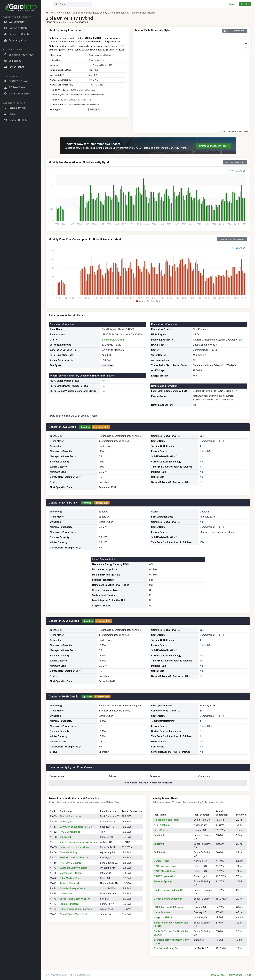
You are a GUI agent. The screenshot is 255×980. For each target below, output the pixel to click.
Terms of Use (236, 975)
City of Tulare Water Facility (75, 914)
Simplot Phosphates (70, 816)
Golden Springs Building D (168, 899)
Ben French (65, 837)
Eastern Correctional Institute (76, 909)
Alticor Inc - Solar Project (167, 820)
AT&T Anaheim (162, 825)
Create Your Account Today (213, 146)
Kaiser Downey (162, 912)
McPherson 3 (67, 894)
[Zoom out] (246, 44)
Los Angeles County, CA (99, 13)
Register (245, 4)
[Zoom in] (246, 39)
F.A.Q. (248, 975)
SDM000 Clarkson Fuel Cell (74, 858)
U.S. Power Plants (60, 13)
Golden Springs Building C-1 (169, 890)
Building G (159, 852)
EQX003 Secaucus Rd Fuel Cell (76, 827)
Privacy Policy (219, 975)
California (78, 13)
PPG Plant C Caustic (70, 863)
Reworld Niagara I (69, 883)
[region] (20, 495)
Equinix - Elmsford (69, 904)
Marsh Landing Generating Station (78, 842)
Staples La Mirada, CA (166, 948)
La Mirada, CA (121, 13)
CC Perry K (65, 822)
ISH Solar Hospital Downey (168, 907)
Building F (159, 844)
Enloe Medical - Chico (71, 878)
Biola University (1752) (113, 340)
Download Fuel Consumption (232, 239)
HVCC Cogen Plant (70, 832)
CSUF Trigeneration (165, 876)
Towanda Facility (68, 852)
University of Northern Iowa (74, 847)
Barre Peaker (161, 830)
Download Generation (235, 162)
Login (232, 4)
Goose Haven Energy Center (75, 899)
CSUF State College (165, 871)
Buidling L (159, 835)
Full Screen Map (234, 31)
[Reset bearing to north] (246, 48)
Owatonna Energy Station (73, 868)
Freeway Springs (163, 881)
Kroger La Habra (163, 917)
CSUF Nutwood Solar (165, 866)
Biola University (96, 60)
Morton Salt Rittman (70, 873)
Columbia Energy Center (73, 888)
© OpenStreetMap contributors (236, 132)
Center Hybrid (161, 861)
